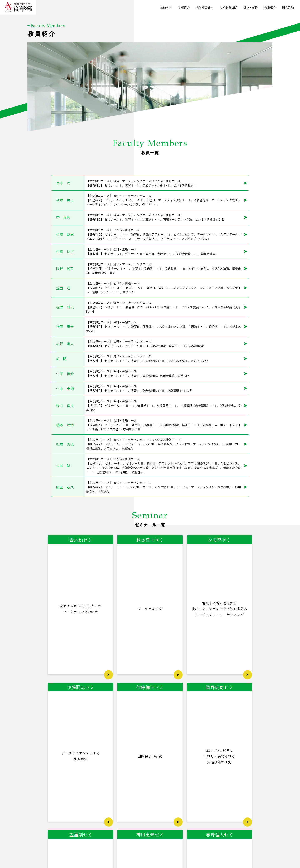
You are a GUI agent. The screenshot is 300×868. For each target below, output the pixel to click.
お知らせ (166, 7)
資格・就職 (251, 7)
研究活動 (288, 7)
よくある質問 (228, 7)
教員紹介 (270, 7)
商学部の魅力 (205, 7)
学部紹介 (184, 7)
